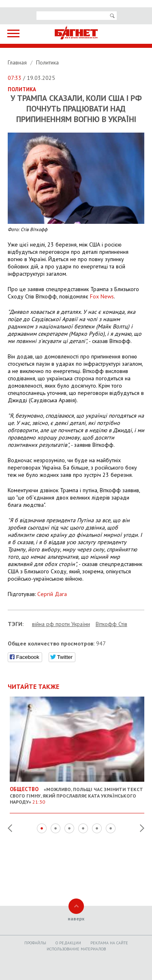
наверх (76, 919)
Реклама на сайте (109, 943)
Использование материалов (76, 949)
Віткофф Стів (111, 624)
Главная (18, 62)
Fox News (102, 296)
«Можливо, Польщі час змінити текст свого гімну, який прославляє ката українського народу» (77, 792)
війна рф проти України (61, 624)
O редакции (68, 943)
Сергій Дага (52, 594)
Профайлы (35, 943)
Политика (47, 62)
